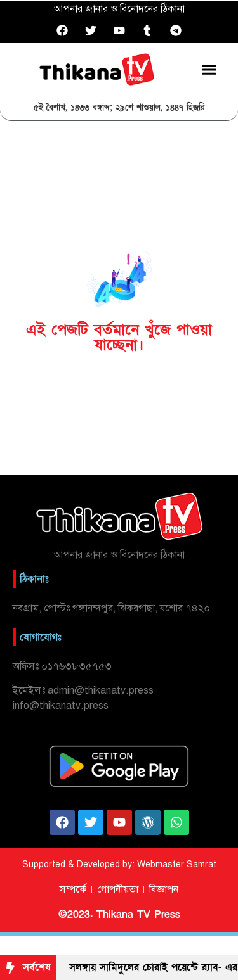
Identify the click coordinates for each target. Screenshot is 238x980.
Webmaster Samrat (177, 864)
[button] (209, 69)
